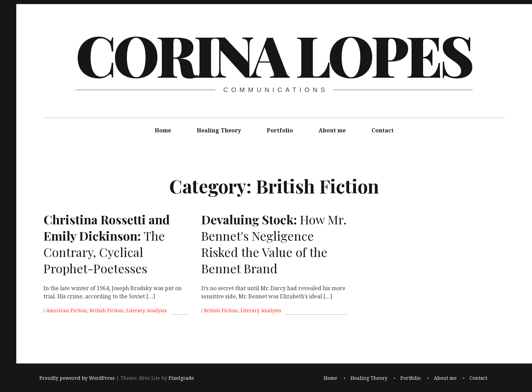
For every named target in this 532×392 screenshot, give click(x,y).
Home (163, 130)
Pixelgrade (181, 378)
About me (332, 130)
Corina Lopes (273, 54)
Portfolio (280, 130)
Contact (383, 130)
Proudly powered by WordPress (77, 378)
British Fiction (107, 310)
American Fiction (66, 310)
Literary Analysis (147, 310)
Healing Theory (219, 130)
